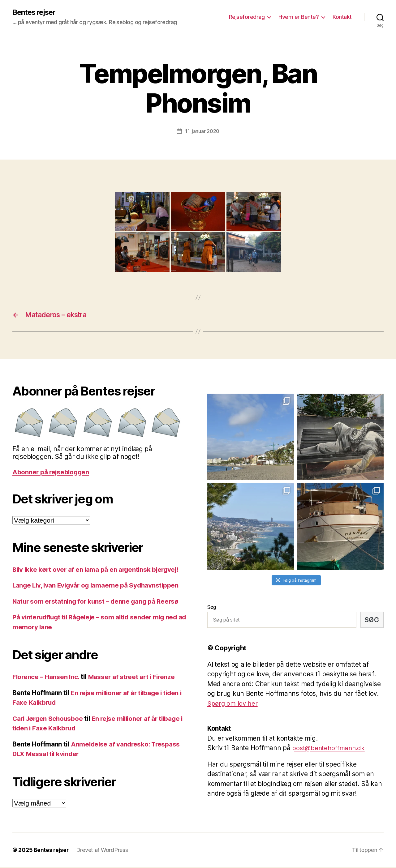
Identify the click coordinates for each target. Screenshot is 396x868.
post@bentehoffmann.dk (330, 748)
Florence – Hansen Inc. (46, 677)
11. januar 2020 (202, 131)
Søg (212, 608)
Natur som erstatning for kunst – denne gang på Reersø (97, 602)
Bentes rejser (35, 12)
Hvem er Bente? (299, 17)
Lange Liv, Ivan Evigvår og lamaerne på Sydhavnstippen (98, 586)
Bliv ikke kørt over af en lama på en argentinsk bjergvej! (98, 570)
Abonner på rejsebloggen (52, 473)
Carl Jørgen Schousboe (49, 719)
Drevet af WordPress (103, 851)
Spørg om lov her (233, 704)
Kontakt (342, 17)
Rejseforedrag (247, 17)
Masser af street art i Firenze (134, 677)
